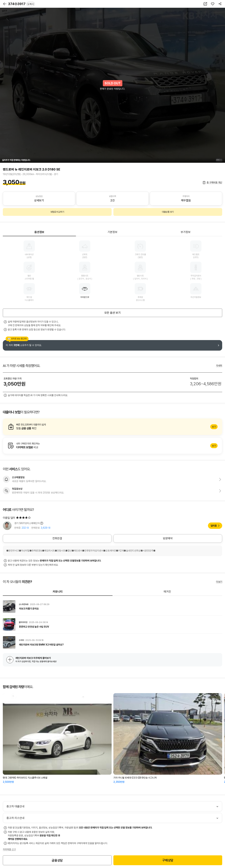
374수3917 (21, 4)
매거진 (167, 592)
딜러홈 (214, 526)
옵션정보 (39, 232)
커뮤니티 (58, 592)
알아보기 (112, 427)
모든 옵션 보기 (112, 313)
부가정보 (186, 232)
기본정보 (112, 232)
